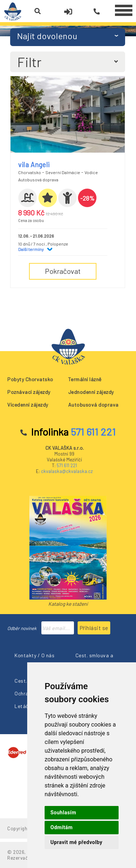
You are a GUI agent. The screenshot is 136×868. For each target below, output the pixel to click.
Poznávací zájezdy (29, 392)
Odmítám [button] (61, 827)
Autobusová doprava (93, 405)
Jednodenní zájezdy (91, 392)
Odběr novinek (22, 628)
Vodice (91, 172)
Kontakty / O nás (34, 655)
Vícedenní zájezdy (28, 405)
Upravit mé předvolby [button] (76, 842)
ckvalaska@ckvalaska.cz (67, 471)
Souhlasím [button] (63, 813)
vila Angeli (34, 164)
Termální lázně (85, 379)
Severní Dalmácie (63, 172)
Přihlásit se (94, 628)
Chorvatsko (30, 172)
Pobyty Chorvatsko (30, 379)
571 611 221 (67, 465)
